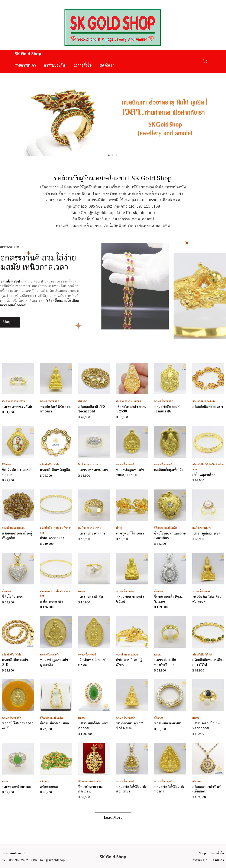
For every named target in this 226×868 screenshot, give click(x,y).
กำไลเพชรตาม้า (52, 602)
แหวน (22, 401)
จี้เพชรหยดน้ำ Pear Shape (169, 599)
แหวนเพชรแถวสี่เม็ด (18, 407)
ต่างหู (119, 528)
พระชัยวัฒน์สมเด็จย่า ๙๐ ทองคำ (208, 599)
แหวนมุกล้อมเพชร (206, 534)
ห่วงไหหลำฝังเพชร (168, 724)
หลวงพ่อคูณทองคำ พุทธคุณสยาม (130, 473)
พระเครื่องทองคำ (50, 401)
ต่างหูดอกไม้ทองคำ (130, 534)
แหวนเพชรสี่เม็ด (91, 597)
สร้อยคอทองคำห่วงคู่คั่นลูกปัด (17, 536)
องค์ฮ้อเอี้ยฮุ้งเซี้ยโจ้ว (169, 470)
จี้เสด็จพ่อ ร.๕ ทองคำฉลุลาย (17, 473)
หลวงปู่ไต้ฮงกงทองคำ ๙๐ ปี (18, 726)
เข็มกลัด (137, 401)
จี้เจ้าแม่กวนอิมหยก (54, 724)
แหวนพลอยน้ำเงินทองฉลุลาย (206, 726)
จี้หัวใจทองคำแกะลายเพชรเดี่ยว (170, 536)
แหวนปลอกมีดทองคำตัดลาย (165, 663)
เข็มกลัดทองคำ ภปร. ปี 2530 (131, 409)
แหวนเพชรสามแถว (93, 470)
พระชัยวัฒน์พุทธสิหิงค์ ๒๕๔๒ (130, 726)
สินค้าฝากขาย (10, 401)
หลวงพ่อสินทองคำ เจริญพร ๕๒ (168, 409)
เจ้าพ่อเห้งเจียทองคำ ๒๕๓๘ (93, 663)
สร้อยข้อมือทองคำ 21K (15, 663)
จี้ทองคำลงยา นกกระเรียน (91, 789)
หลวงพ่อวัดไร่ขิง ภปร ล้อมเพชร (131, 789)
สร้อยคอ (83, 401)
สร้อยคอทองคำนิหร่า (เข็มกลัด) (207, 789)
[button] (109, 155)
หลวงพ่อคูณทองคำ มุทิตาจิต (54, 663)
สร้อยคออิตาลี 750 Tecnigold (91, 409)
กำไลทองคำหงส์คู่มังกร (129, 663)
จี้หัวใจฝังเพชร (12, 597)
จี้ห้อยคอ (7, 465)
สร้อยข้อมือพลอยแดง (208, 407)
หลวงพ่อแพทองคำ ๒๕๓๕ (130, 599)
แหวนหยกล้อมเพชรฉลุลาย (93, 726)
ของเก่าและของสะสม (204, 401)
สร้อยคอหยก (49, 787)
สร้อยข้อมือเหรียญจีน (55, 470)
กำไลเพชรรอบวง (52, 538)
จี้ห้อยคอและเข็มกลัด (166, 528)
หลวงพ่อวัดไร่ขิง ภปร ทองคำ (169, 789)
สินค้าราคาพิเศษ (202, 528)
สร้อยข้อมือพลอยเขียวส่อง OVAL (208, 663)
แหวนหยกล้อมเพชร (17, 787)
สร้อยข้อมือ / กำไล (50, 465)
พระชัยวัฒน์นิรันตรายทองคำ (55, 409)
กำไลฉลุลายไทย (204, 475)
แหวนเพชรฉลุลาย (92, 534)
